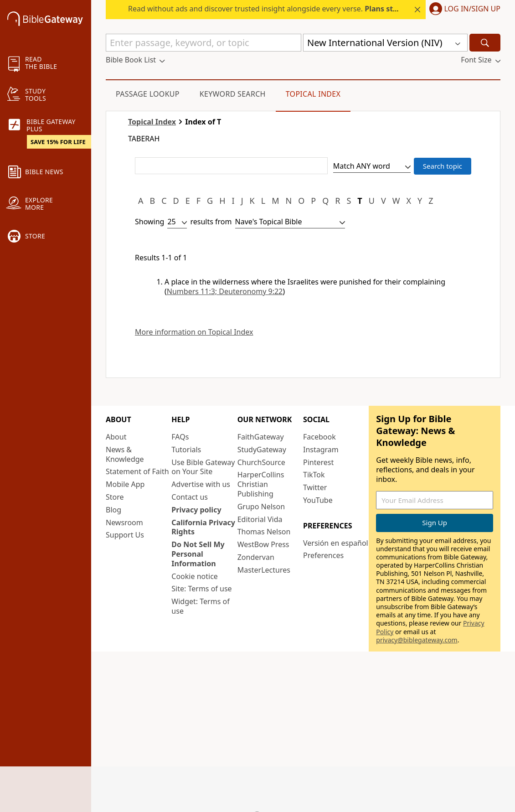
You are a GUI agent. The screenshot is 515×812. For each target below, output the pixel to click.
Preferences (323, 555)
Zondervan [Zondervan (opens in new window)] (256, 557)
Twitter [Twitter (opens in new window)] (315, 487)
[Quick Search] (203, 43)
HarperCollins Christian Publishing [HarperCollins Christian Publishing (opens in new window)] (261, 484)
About (116, 437)
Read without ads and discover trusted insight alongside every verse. (297, 9)
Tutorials (186, 450)
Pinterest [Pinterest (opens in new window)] (318, 462)
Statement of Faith (137, 471)
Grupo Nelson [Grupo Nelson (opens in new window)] (261, 507)
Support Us (125, 535)
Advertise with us (201, 484)
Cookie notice (195, 576)
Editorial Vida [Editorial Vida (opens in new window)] (260, 519)
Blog (113, 510)
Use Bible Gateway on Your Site (203, 467)
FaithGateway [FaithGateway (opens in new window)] (261, 437)
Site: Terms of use (201, 589)
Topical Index (313, 94)
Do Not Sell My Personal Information (198, 554)
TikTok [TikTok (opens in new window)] (314, 475)
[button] (463, 10)
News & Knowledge (125, 454)
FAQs (180, 437)
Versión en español (336, 543)
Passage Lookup (148, 94)
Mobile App (125, 484)
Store (115, 497)
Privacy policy (196, 510)
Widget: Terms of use (200, 606)
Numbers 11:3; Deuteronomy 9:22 (225, 291)
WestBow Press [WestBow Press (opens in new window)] (263, 544)
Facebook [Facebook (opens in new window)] (319, 437)
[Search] (485, 43)
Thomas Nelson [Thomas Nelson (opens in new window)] (264, 532)
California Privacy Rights (203, 527)
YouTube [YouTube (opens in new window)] (318, 500)
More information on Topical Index (194, 332)
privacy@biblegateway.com (417, 640)
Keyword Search (233, 94)
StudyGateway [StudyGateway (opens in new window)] (262, 450)
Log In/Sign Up (472, 9)
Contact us (190, 497)
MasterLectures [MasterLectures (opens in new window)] (264, 570)
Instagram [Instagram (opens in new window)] (321, 450)
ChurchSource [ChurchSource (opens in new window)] (261, 462)
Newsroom (124, 522)
